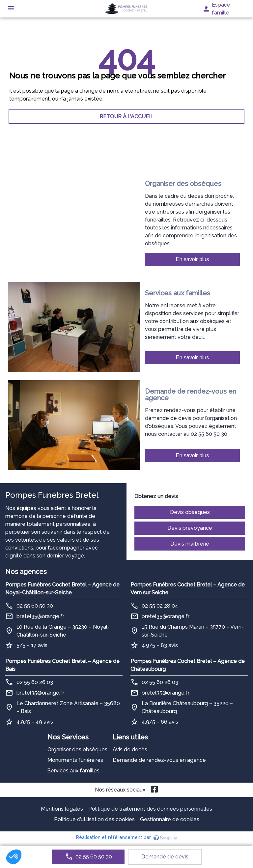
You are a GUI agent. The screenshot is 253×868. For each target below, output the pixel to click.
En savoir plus (193, 259)
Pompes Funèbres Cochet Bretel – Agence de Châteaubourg (188, 665)
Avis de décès (130, 749)
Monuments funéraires (75, 760)
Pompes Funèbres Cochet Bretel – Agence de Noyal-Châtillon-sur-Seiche (62, 589)
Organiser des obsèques (77, 749)
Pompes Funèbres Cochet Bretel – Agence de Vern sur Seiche (188, 589)
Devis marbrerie (190, 544)
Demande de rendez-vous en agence (159, 760)
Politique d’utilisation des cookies (94, 819)
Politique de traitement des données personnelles (150, 809)
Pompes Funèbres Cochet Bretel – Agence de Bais (62, 665)
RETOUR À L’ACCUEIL (126, 117)
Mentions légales (62, 809)
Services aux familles (73, 771)
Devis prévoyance (190, 528)
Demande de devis (165, 857)
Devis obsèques (190, 512)
